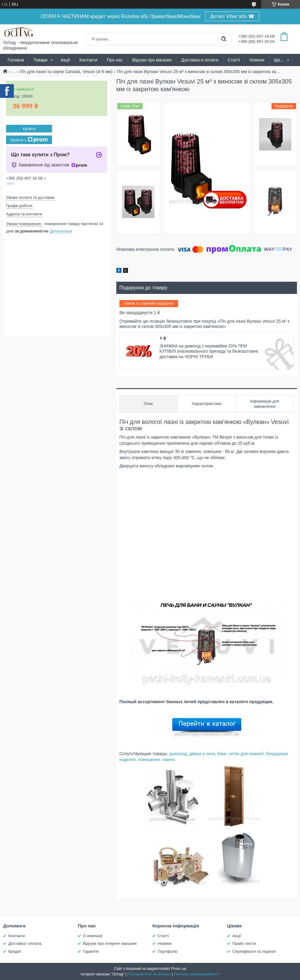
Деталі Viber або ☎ (232, 16)
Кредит (15, 951)
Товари (40, 60)
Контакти (88, 60)
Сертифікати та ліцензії (254, 951)
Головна (16, 60)
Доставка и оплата (200, 60)
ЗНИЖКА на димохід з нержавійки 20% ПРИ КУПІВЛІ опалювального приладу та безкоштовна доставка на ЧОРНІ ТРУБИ (209, 351)
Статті (234, 60)
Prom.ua (179, 969)
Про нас (115, 60)
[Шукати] (223, 39)
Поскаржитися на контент (149, 974)
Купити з (29, 140)
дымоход (178, 754)
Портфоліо (168, 951)
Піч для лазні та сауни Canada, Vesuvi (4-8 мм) (66, 72)
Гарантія (91, 951)
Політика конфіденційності (197, 974)
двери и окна (202, 754)
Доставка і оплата (25, 943)
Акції (65, 60)
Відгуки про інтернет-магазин (110, 943)
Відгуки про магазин (152, 60)
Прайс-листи (244, 943)
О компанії (93, 936)
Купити (29, 129)
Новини (257, 60)
